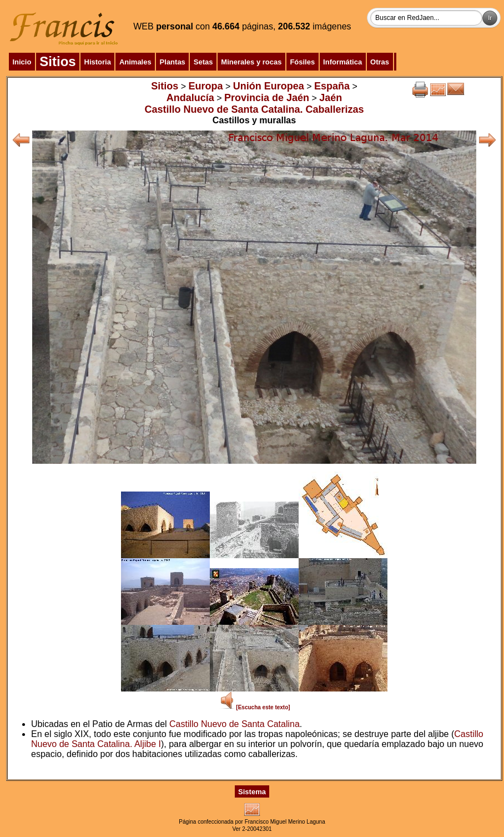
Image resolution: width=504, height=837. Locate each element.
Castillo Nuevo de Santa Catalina (235, 724)
